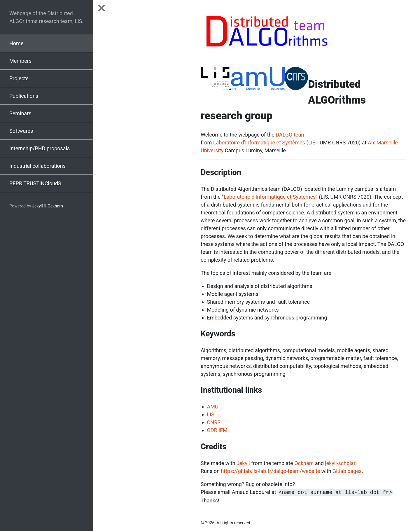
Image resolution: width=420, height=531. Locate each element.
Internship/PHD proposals (40, 148)
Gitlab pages (347, 471)
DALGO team (291, 135)
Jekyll (37, 206)
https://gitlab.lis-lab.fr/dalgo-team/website (270, 471)
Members (20, 61)
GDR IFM (217, 430)
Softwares (21, 131)
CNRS (214, 422)
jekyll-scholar (340, 463)
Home (16, 43)
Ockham (55, 206)
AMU (213, 407)
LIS (211, 414)
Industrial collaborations (37, 166)
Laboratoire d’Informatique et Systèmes (259, 143)
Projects (19, 78)
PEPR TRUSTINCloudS (35, 183)
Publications (24, 96)
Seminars (20, 113)
